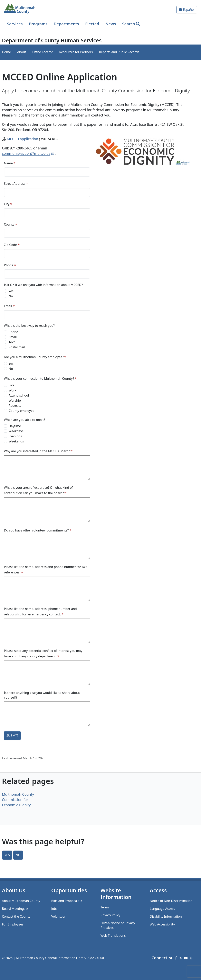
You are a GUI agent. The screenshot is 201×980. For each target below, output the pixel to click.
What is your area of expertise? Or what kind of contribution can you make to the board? (38, 490)
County (9, 224)
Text (12, 342)
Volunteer (58, 916)
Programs (38, 24)
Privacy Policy (110, 915)
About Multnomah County (21, 901)
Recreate (15, 406)
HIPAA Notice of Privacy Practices (118, 925)
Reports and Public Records (119, 52)
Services (15, 24)
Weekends (16, 441)
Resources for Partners (76, 52)
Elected (92, 24)
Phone (9, 265)
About (22, 52)
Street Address (15, 184)
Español (189, 10)
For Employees (13, 924)
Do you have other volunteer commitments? (36, 530)
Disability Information (166, 916)
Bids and (67, 901)
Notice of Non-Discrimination (171, 901)
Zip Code (10, 245)
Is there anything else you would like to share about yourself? (42, 695)
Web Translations (113, 935)
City (7, 204)
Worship (15, 400)
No (11, 296)
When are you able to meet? (24, 420)
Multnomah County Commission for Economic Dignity (18, 800)
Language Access (163, 909)
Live (12, 385)
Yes (11, 291)
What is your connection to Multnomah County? (39, 379)
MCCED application (23, 139)
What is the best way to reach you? (29, 326)
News (111, 24)
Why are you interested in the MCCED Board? (37, 451)
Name (8, 163)
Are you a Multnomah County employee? (34, 357)
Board (16, 909)
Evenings (15, 436)
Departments (66, 24)
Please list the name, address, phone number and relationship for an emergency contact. (40, 611)
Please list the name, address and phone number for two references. (46, 570)
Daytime (15, 426)
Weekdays (16, 431)
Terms (105, 907)
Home (6, 52)
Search (129, 24)
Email (8, 306)
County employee (21, 411)
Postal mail (17, 347)
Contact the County (16, 916)
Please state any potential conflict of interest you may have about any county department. (43, 653)
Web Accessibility (162, 924)
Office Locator (43, 52)
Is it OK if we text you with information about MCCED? (43, 285)
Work (12, 390)
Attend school (19, 395)
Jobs (54, 909)
